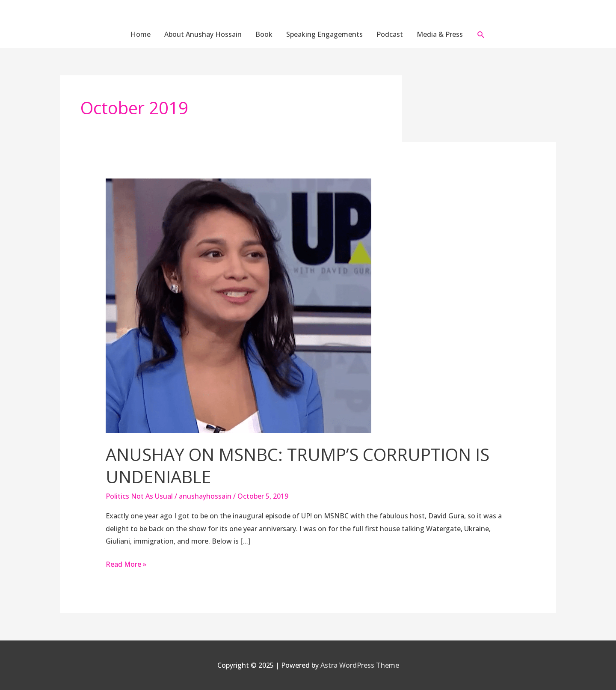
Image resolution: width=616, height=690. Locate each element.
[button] (481, 34)
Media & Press (440, 34)
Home (141, 34)
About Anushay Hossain (203, 34)
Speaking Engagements (324, 34)
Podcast (390, 34)
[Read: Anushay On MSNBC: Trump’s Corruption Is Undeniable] (238, 305)
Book (264, 34)
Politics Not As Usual (139, 496)
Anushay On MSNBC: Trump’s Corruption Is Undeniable (298, 465)
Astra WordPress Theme (360, 665)
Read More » (126, 564)
